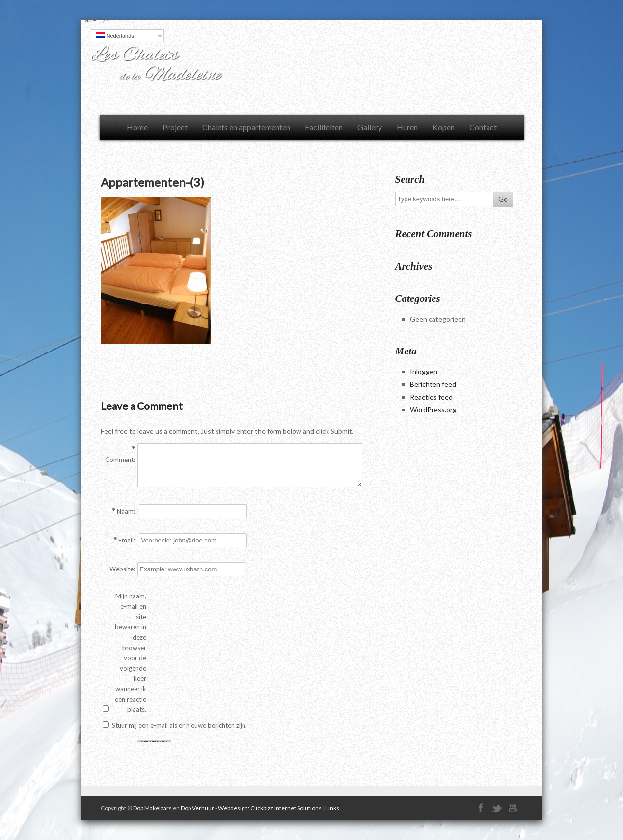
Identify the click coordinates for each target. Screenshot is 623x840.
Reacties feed (431, 397)
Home (137, 127)
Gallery (370, 127)
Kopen (444, 127)
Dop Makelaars (152, 808)
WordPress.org (433, 410)
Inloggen (424, 371)
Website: (122, 569)
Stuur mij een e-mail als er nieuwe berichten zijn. (179, 725)
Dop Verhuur (197, 808)
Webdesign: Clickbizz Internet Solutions (270, 808)
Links (332, 808)
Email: (127, 540)
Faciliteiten (324, 127)
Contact (483, 127)
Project (175, 127)
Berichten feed (433, 384)
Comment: (120, 460)
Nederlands (115, 36)
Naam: (126, 511)
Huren (407, 127)
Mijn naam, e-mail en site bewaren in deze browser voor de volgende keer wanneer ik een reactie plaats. (131, 653)
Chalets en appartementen (246, 127)
